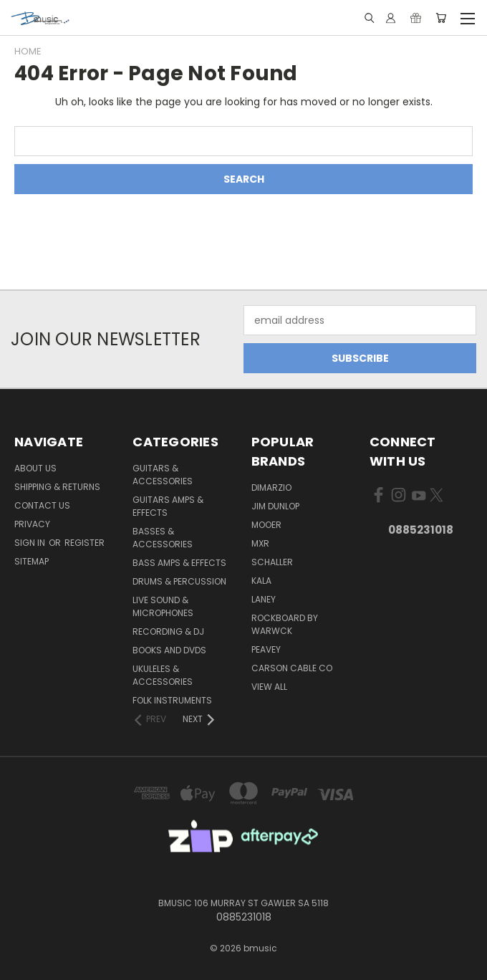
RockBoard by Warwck (285, 624)
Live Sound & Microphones (163, 606)
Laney (264, 599)
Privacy (32, 524)
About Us (35, 468)
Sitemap (32, 561)
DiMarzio (271, 487)
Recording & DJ (168, 631)
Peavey (266, 649)
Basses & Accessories (163, 538)
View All (269, 687)
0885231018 (421, 530)
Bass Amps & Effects (179, 563)
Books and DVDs (169, 650)
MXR (260, 543)
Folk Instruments (172, 700)
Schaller (272, 562)
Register (85, 543)
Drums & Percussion (179, 581)
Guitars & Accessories (163, 475)
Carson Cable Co (292, 668)
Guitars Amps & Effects (168, 506)
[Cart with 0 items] (441, 18)
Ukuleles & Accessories (163, 675)
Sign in (31, 543)
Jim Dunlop (275, 506)
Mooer (266, 525)
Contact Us (42, 505)
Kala (261, 581)
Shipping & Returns (57, 487)
